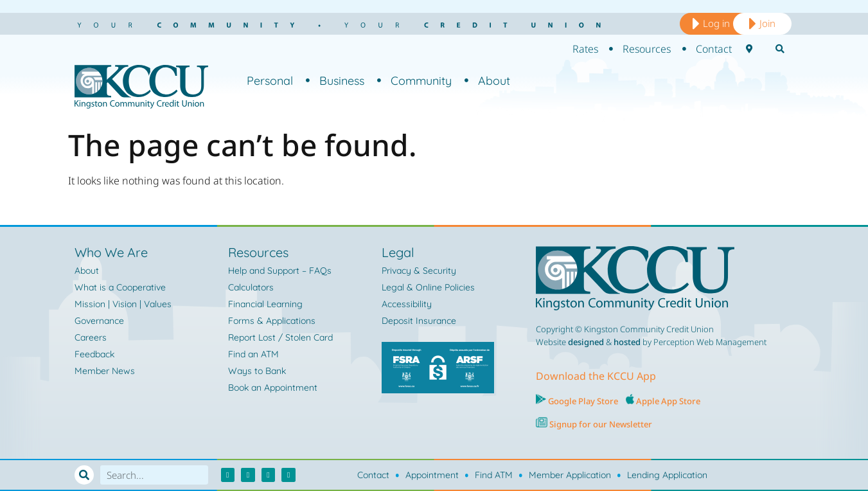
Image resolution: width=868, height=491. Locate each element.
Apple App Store (668, 401)
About (487, 81)
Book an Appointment (273, 388)
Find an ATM (253, 354)
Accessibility (407, 304)
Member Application (570, 475)
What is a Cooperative (120, 287)
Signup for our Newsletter (600, 424)
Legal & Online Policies (428, 287)
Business (335, 81)
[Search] (84, 475)
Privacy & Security (419, 271)
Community (414, 81)
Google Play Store (582, 401)
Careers (91, 337)
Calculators (251, 287)
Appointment (432, 475)
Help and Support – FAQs (280, 271)
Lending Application (667, 475)
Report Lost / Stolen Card (280, 337)
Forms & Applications (272, 321)
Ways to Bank (257, 371)
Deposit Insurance (419, 321)
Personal (270, 81)
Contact (373, 475)
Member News (105, 371)
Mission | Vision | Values (123, 304)
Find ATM (494, 475)
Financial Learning (265, 304)
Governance (99, 321)
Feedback (94, 354)
